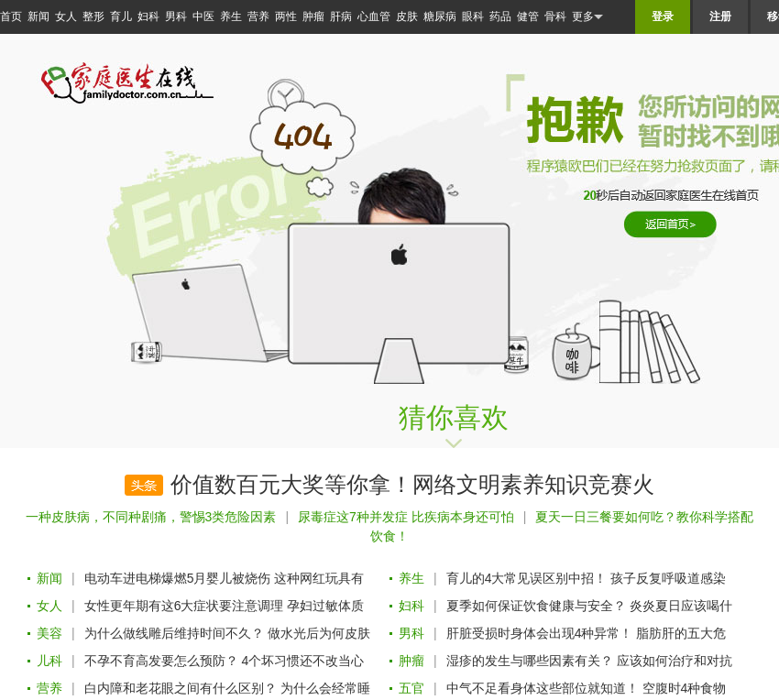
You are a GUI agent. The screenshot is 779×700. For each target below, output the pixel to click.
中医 (203, 16)
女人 (66, 16)
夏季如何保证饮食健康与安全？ (536, 606)
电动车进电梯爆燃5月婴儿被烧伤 (178, 578)
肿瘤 (313, 16)
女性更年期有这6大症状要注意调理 (184, 606)
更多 (587, 17)
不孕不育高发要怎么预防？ (161, 661)
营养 (258, 16)
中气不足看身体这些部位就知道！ (543, 688)
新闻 (38, 16)
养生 (231, 16)
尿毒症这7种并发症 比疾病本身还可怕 (406, 517)
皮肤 (407, 16)
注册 (720, 16)
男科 (176, 16)
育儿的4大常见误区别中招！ (527, 578)
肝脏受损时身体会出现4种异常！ (540, 633)
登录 (663, 16)
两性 (286, 16)
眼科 (473, 16)
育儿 (121, 16)
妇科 (148, 16)
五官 (411, 688)
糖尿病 (440, 16)
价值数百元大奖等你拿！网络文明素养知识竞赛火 (412, 485)
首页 (11, 16)
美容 (49, 633)
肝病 (341, 16)
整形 (93, 16)
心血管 (374, 16)
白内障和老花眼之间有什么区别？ (181, 688)
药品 (500, 16)
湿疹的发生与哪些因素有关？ (530, 661)
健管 (528, 16)
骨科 (555, 16)
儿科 (49, 661)
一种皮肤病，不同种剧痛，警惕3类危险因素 (151, 517)
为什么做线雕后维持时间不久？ (174, 633)
